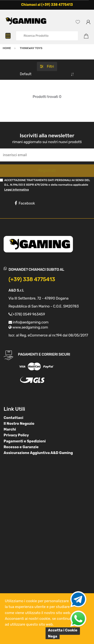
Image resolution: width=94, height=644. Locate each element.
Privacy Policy (16, 435)
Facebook (25, 203)
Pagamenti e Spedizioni (25, 441)
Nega (53, 636)
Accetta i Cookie (63, 630)
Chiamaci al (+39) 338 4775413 (47, 5)
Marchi (10, 429)
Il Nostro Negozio (19, 424)
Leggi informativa (16, 190)
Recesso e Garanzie (21, 447)
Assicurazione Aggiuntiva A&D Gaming (38, 453)
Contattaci (13, 418)
